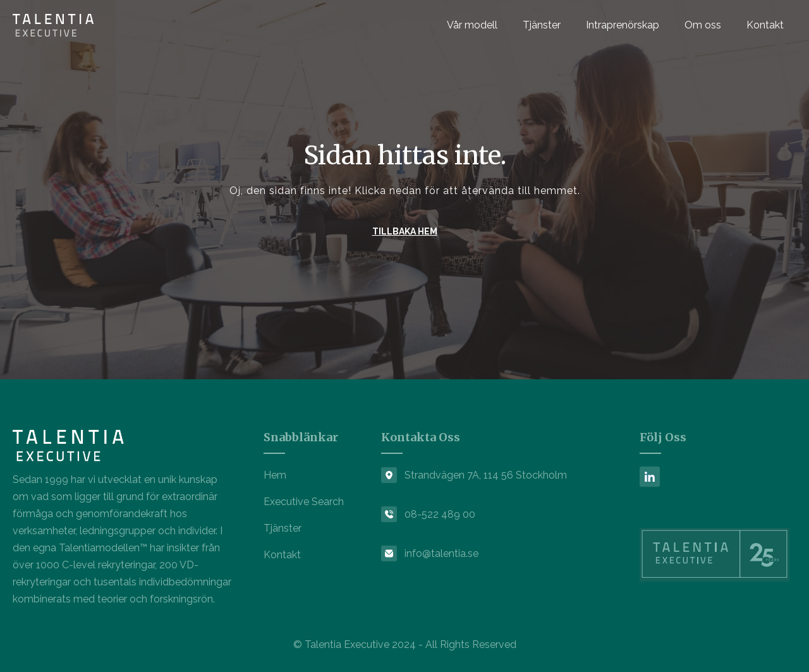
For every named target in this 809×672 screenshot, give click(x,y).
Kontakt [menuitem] (765, 25)
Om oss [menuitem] (703, 25)
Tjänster (283, 528)
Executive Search (304, 502)
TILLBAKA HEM (405, 231)
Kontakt (282, 555)
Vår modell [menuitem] (472, 25)
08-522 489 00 (440, 514)
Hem (275, 475)
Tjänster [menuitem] (542, 25)
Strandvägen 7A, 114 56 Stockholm (486, 475)
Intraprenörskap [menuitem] (623, 25)
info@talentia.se (441, 553)
